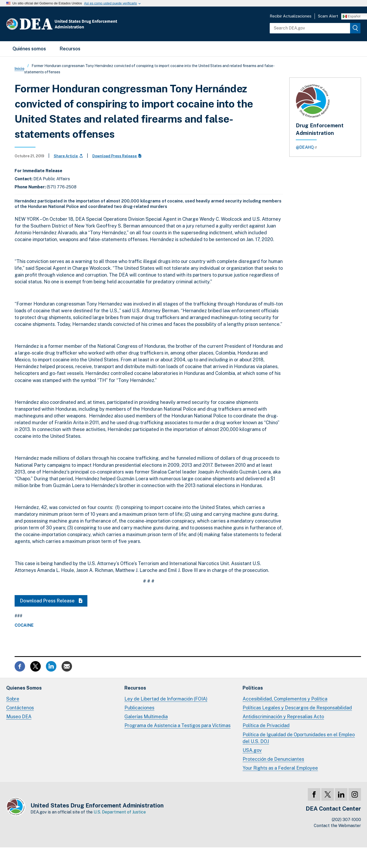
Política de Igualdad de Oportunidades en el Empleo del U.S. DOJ (299, 738)
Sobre (13, 699)
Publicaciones (139, 708)
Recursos (70, 49)
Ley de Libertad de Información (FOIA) (166, 699)
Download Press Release (117, 156)
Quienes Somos (24, 688)
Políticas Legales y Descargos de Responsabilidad (297, 708)
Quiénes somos (29, 49)
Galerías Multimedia (146, 717)
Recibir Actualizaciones (291, 16)
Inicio (19, 69)
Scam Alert (328, 16)
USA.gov (252, 750)
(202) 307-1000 (346, 820)
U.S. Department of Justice (120, 812)
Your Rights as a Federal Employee (280, 768)
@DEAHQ (307, 147)
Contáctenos (20, 708)
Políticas (253, 688)
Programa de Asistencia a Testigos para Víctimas (178, 725)
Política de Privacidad (266, 725)
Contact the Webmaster (337, 826)
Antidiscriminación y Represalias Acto (283, 717)
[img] (355, 28)
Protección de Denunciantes (273, 759)
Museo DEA (19, 717)
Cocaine (24, 625)
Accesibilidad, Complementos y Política (285, 699)
